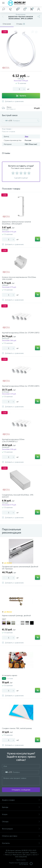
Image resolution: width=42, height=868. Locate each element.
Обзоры (21, 822)
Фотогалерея (21, 829)
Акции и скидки (21, 800)
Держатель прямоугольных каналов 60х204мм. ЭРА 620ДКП (16, 223)
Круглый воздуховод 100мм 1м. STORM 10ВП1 (21, 386)
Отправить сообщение (21, 790)
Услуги (21, 814)
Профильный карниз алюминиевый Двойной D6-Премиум (20, 568)
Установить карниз (10, 675)
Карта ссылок (21, 860)
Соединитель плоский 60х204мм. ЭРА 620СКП (18, 496)
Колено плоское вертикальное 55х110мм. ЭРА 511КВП (19, 278)
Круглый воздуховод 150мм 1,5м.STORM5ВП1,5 (13, 440)
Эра (26, 136)
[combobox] (7, 121)
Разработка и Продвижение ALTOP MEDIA (21, 864)
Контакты (21, 843)
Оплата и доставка (21, 836)
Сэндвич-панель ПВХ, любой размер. (17, 728)
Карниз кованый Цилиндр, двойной (16, 616)
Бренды (21, 807)
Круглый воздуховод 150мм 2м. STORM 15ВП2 (21, 333)
